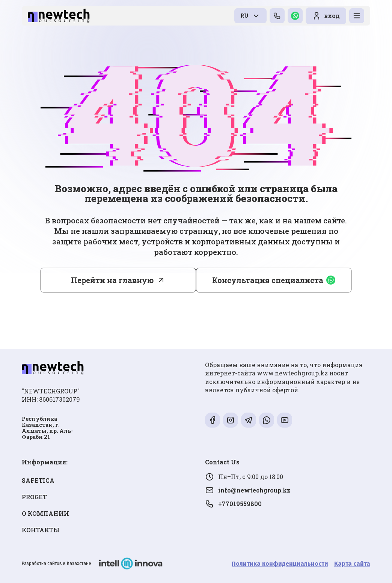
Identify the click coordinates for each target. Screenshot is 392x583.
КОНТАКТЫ (41, 530)
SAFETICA (38, 480)
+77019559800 (233, 504)
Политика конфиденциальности (280, 564)
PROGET (34, 497)
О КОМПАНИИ (45, 513)
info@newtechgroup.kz (248, 490)
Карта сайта (352, 564)
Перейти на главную (112, 280)
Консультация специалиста (274, 280)
